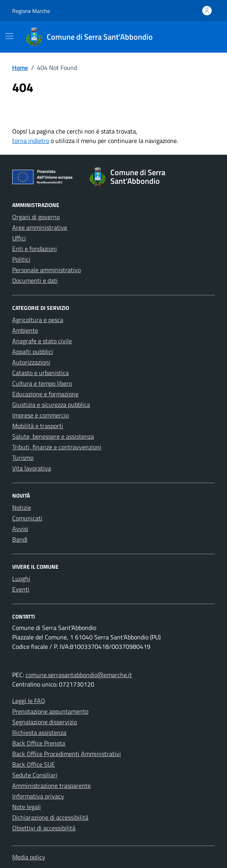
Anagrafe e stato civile (42, 341)
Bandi (20, 539)
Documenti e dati (35, 280)
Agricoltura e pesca (38, 320)
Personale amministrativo (47, 270)
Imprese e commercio (40, 415)
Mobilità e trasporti (38, 426)
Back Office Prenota (39, 743)
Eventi (21, 589)
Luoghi (21, 579)
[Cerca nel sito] (206, 37)
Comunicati (27, 518)
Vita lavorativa (32, 468)
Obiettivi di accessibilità (44, 828)
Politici (21, 259)
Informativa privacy (38, 796)
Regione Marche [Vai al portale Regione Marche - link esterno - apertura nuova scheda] (31, 11)
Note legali (27, 807)
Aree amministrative (40, 227)
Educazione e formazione (45, 394)
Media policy (29, 857)
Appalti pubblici (33, 352)
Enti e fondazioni (35, 249)
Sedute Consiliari (35, 775)
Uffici (19, 238)
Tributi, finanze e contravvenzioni (57, 447)
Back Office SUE (34, 764)
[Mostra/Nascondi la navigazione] (9, 36)
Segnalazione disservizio (45, 722)
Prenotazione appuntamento (50, 711)
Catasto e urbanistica (40, 373)
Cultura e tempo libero (42, 383)
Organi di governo (36, 217)
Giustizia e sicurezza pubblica (51, 405)
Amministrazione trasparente (51, 786)
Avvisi (20, 529)
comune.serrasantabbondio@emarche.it (79, 675)
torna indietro (31, 141)
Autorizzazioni (31, 362)
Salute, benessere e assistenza (53, 436)
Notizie (22, 507)
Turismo (23, 458)
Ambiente (25, 330)
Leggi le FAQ (29, 701)
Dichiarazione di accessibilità (50, 817)
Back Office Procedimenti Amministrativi (67, 754)
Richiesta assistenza (39, 732)
